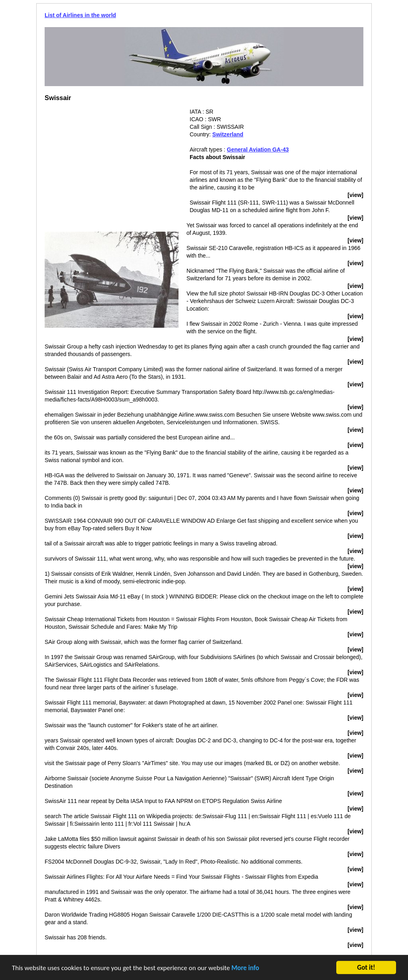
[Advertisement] (112, 164)
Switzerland (228, 134)
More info (245, 969)
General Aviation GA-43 (258, 150)
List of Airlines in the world (80, 15)
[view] (355, 195)
